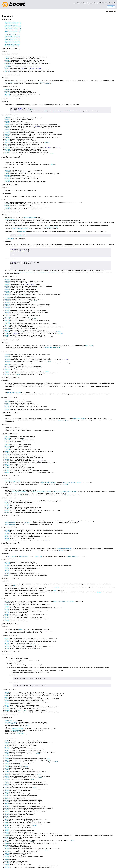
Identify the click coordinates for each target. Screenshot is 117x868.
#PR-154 (8, 361)
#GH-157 (8, 280)
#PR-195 (8, 320)
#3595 (7, 750)
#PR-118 (8, 430)
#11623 (7, 695)
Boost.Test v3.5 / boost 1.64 (13, 38)
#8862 (7, 829)
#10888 (7, 850)
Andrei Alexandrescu (100, 4)
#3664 (7, 754)
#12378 (7, 608)
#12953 (7, 397)
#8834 (7, 593)
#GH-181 (8, 290)
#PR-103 (8, 551)
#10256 (7, 845)
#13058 (7, 449)
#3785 (7, 757)
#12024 (7, 599)
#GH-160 (8, 282)
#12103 (7, 602)
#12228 (7, 499)
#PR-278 (8, 69)
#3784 (7, 755)
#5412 (7, 793)
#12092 (7, 443)
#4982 (7, 785)
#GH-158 (8, 353)
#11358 (7, 854)
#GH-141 (8, 279)
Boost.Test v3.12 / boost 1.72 (13, 27)
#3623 (7, 752)
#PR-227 (8, 174)
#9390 (7, 836)
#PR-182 (8, 312)
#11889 (7, 634)
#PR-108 (8, 522)
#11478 (7, 692)
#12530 (7, 562)
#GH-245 (8, 128)
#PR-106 (8, 491)
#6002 (7, 806)
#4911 (7, 780)
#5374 (7, 792)
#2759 (7, 733)
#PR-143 (8, 392)
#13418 (7, 331)
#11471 (7, 496)
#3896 (7, 762)
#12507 (7, 561)
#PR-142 (8, 92)
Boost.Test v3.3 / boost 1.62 (13, 41)
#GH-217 (8, 169)
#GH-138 (8, 277)
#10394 (7, 848)
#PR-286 (8, 65)
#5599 (7, 798)
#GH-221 (8, 122)
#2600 (7, 730)
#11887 (7, 632)
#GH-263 (8, 136)
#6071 (7, 807)
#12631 (66, 475)
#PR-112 (8, 428)
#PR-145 (8, 394)
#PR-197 (8, 321)
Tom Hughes (39, 81)
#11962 (7, 498)
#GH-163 (8, 355)
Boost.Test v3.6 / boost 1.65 (13, 36)
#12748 (7, 528)
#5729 (7, 801)
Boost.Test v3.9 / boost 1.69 (13, 32)
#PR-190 (8, 318)
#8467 (7, 826)
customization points (24, 511)
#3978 (7, 768)
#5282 (7, 493)
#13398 (7, 458)
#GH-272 (8, 58)
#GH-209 (8, 201)
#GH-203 (8, 299)
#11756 (7, 523)
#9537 (7, 839)
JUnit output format (10, 513)
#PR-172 (8, 310)
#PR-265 (8, 148)
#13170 (7, 452)
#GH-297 (8, 62)
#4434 (7, 776)
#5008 (7, 787)
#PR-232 (8, 177)
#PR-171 (8, 309)
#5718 (7, 799)
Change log (7, 16)
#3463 (7, 743)
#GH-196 (8, 293)
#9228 (7, 687)
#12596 (7, 444)
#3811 (7, 758)
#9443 (7, 629)
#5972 (7, 804)
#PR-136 (8, 441)
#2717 (7, 732)
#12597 (18, 367)
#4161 (7, 771)
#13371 (7, 455)
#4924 (7, 784)
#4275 (7, 773)
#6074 (7, 809)
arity (20, 617)
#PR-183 (8, 313)
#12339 (7, 558)
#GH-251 (8, 131)
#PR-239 (8, 142)
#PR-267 (8, 95)
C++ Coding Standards (110, 4)
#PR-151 (8, 359)
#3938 (7, 765)
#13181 (7, 454)
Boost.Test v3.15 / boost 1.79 (13, 22)
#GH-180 (8, 288)
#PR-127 (8, 438)
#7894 (7, 821)
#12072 (7, 151)
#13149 (7, 450)
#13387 (7, 457)
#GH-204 (8, 301)
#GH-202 (8, 298)
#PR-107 (8, 520)
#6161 (7, 810)
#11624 (7, 697)
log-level (27, 513)
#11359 (7, 856)
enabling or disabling (18, 715)
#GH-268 (8, 57)
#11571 (7, 693)
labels (27, 712)
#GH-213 (8, 307)
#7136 (7, 818)
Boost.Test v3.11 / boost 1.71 (13, 28)
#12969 (7, 447)
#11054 (72, 825)
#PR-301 (8, 66)
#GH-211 (8, 304)
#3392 (7, 738)
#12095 (7, 395)
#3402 (7, 739)
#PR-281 (8, 71)
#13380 (7, 364)
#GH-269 (8, 90)
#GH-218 (8, 202)
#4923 (7, 782)
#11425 (7, 858)
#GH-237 (8, 125)
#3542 (7, 744)
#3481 (7, 746)
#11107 (7, 150)
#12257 (7, 607)
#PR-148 (8, 358)
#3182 (7, 735)
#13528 (7, 402)
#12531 (61, 540)
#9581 (7, 842)
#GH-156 (8, 351)
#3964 (7, 766)
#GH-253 (8, 133)
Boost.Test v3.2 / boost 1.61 (13, 43)
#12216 (47, 364)
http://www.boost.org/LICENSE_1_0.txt (108, 862)
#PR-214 (8, 324)
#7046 (7, 817)
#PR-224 (8, 205)
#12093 (7, 601)
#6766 (35, 810)
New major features (7, 641)
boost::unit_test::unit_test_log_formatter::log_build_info (37, 268)
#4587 (7, 777)
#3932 (7, 763)
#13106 (7, 329)
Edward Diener (48, 83)
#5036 (7, 788)
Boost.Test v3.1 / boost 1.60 (13, 44)
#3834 (7, 760)
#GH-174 (8, 283)
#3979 (7, 769)
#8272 (7, 825)
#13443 (7, 463)
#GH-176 (8, 285)
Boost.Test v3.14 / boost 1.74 (13, 24)
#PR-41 (7, 137)
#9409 (7, 837)
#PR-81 (7, 590)
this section (11, 235)
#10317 (7, 689)
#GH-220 (8, 120)
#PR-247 (8, 144)
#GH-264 (8, 89)
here (87, 339)
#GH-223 (8, 171)
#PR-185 (8, 316)
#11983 (7, 636)
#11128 (7, 594)
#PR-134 (8, 439)
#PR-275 (8, 68)
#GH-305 (8, 63)
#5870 (7, 803)
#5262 (7, 790)
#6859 (7, 684)
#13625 (7, 366)
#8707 (7, 591)
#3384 (7, 679)
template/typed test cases (64, 538)
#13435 (7, 461)
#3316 (7, 736)
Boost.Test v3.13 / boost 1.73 (13, 25)
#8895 (7, 831)
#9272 (7, 834)
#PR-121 (8, 433)
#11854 (7, 631)
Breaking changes (6, 190)
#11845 (7, 596)
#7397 (7, 326)
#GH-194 (8, 291)
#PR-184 (8, 315)
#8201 (7, 823)
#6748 (7, 815)
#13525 (7, 400)
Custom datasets (10, 215)
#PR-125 (8, 436)
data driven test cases (11, 708)
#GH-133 (8, 275)
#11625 (7, 698)
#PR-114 (8, 139)
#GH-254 (8, 134)
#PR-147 (8, 356)
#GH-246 (8, 129)
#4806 (7, 779)
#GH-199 (8, 296)
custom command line (30, 214)
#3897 (7, 681)
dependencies (20, 713)
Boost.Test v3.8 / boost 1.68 (13, 33)
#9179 (7, 832)
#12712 (7, 526)
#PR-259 (8, 147)
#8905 (7, 628)
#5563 (7, 494)
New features (5, 51)
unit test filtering (15, 716)
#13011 (7, 502)
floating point (22, 228)
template (60, 412)
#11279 (7, 690)
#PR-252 (8, 145)
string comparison (73, 546)
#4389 (7, 774)
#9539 (7, 840)
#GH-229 (8, 172)
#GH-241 (8, 126)
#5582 (7, 796)
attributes (13, 710)
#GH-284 (8, 60)
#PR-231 (8, 175)
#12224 (7, 604)
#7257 (7, 686)
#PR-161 (8, 362)
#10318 (7, 847)
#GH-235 (8, 123)
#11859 (7, 597)
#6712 (7, 814)
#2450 (7, 728)
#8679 (7, 828)
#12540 (7, 525)
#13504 (7, 399)
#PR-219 (8, 204)
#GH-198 (8, 294)
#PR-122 (8, 435)
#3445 (7, 741)
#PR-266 (8, 93)
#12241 (7, 605)
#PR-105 (8, 553)
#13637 (7, 367)
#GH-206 (8, 168)
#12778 (7, 529)
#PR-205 (8, 323)
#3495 (7, 747)
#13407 (7, 460)
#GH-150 (8, 350)
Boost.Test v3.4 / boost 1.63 (13, 39)
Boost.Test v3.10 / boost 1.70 (13, 30)
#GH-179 (8, 118)
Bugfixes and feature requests (9, 54)
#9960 (7, 843)
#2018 (7, 727)
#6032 (7, 682)
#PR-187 (8, 140)
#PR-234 (53, 162)
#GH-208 (8, 302)
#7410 (7, 820)
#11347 (7, 853)
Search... (111, 7)
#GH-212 (8, 305)
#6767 (7, 626)
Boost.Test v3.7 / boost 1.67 (13, 35)
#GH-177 (8, 287)
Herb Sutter (91, 4)
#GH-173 (8, 117)
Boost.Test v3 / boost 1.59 (12, 46)
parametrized (69, 412)
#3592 (48, 746)
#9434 (7, 328)
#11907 (7, 556)
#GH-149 (8, 348)
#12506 (7, 559)
